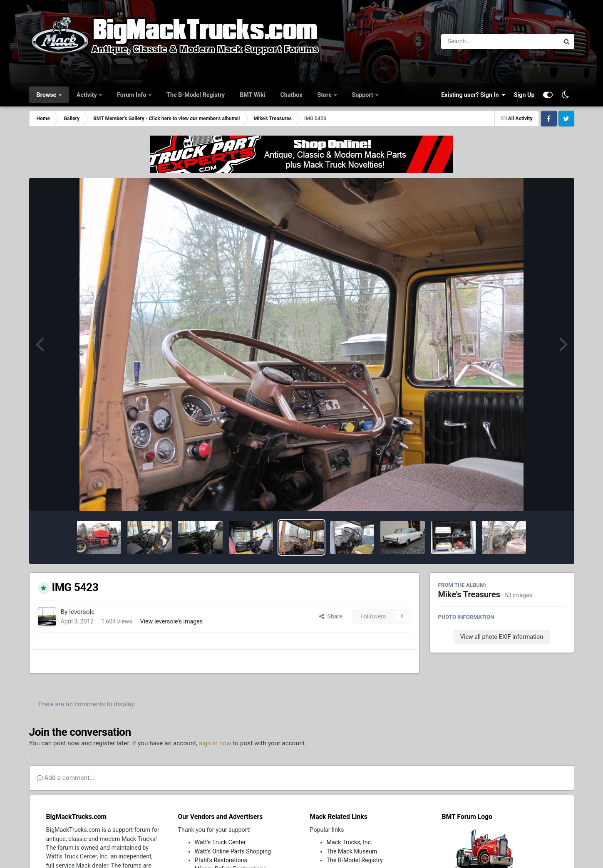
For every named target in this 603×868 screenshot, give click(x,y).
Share (331, 616)
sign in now (215, 743)
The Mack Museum (352, 851)
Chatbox (291, 95)
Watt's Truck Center (220, 842)
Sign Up (524, 95)
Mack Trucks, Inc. (350, 842)
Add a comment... (66, 778)
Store (325, 95)
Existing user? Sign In (473, 95)
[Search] (478, 42)
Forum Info (132, 95)
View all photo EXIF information (502, 637)
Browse (47, 95)
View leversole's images (171, 621)
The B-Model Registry (196, 95)
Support (363, 95)
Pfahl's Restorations (221, 860)
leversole (82, 612)
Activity (87, 95)
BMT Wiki (252, 95)
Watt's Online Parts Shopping (233, 851)
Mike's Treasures (469, 595)
